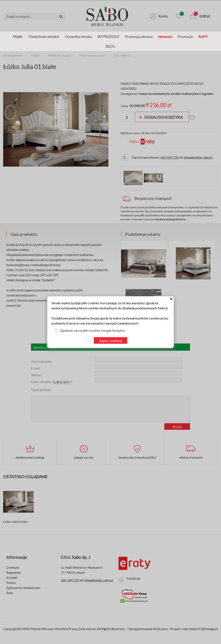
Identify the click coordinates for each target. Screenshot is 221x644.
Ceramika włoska (78, 37)
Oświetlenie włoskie (44, 37)
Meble (18, 37)
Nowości (165, 37)
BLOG (110, 46)
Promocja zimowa (139, 37)
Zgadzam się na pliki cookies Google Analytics (93, 330)
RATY (203, 37)
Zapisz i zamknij (110, 341)
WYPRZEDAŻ (108, 37)
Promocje (185, 37)
